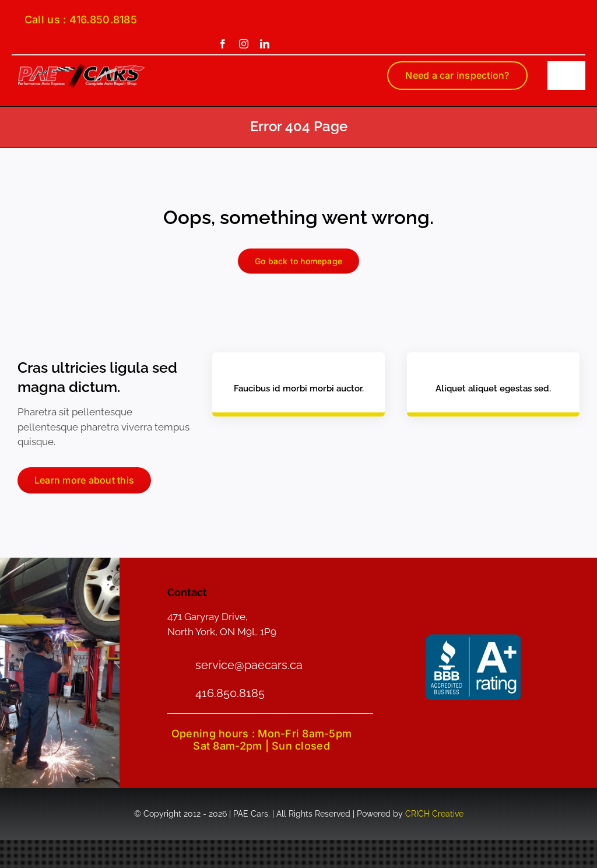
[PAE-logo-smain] (81, 67)
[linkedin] (265, 44)
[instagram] (244, 44)
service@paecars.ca (249, 665)
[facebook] (223, 44)
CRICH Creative (434, 814)
